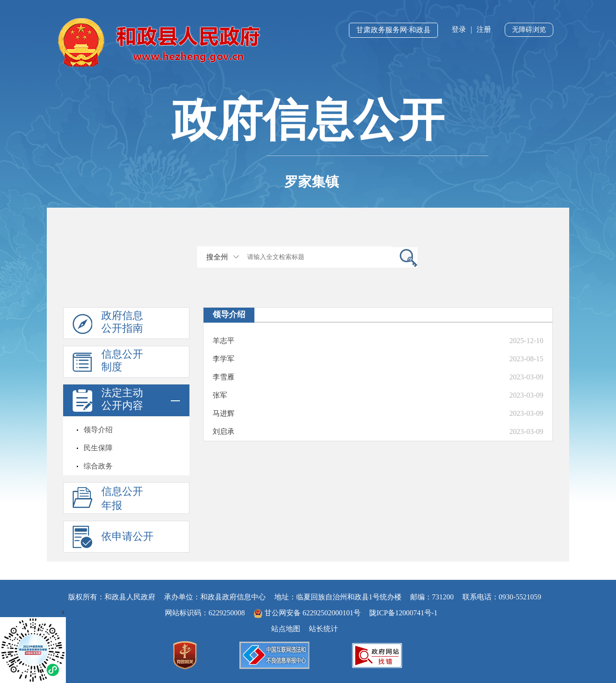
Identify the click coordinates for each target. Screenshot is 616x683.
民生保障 (98, 448)
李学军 (224, 359)
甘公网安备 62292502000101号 (308, 613)
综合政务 (98, 466)
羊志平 (224, 341)
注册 (484, 29)
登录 (459, 29)
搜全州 (217, 257)
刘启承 (224, 431)
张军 (220, 395)
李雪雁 (224, 377)
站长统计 (323, 629)
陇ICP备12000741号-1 (403, 613)
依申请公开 (127, 536)
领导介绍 (98, 430)
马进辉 (224, 413)
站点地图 (286, 629)
